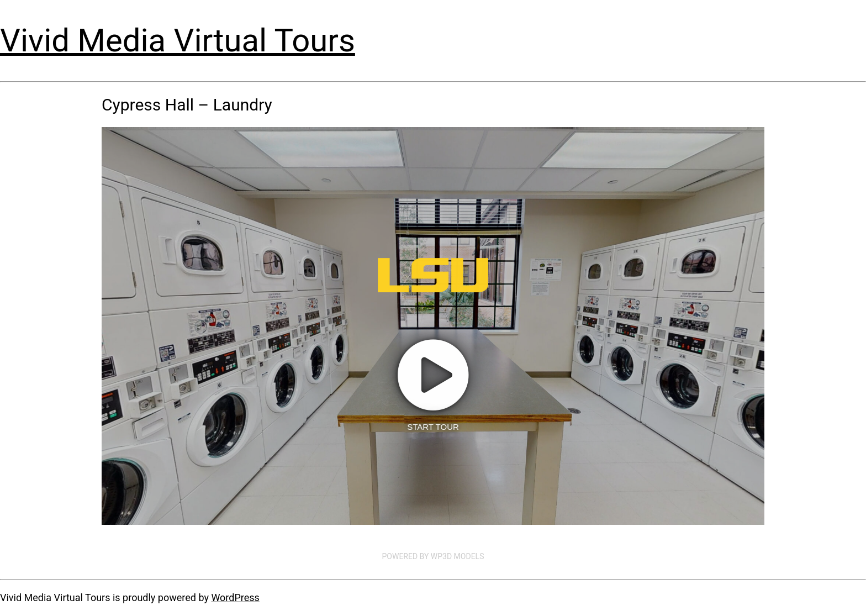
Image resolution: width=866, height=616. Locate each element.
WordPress (235, 597)
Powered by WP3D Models (433, 556)
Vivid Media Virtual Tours (178, 40)
